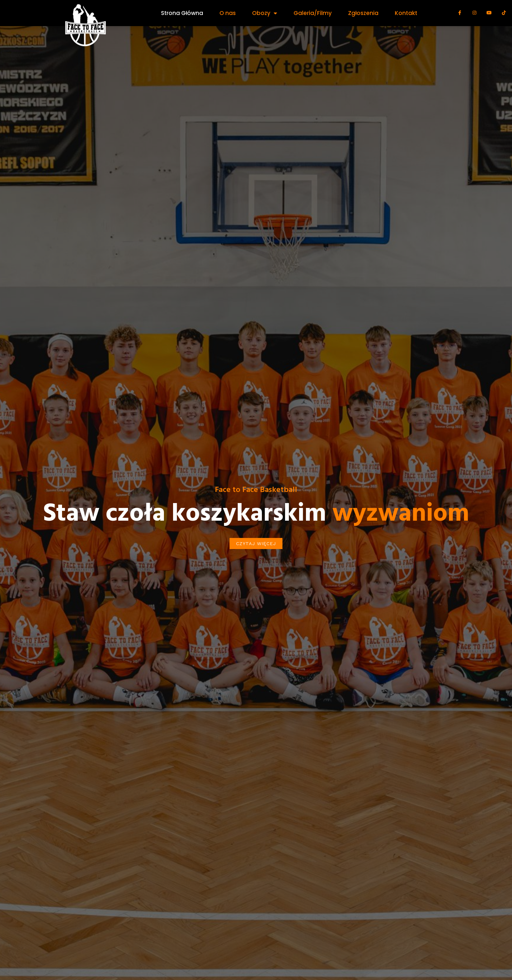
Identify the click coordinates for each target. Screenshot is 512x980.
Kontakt (406, 13)
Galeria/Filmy (313, 13)
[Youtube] (489, 15)
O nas (228, 13)
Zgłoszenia (363, 13)
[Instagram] (474, 15)
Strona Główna (182, 13)
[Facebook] (460, 15)
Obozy (265, 13)
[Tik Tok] (504, 15)
